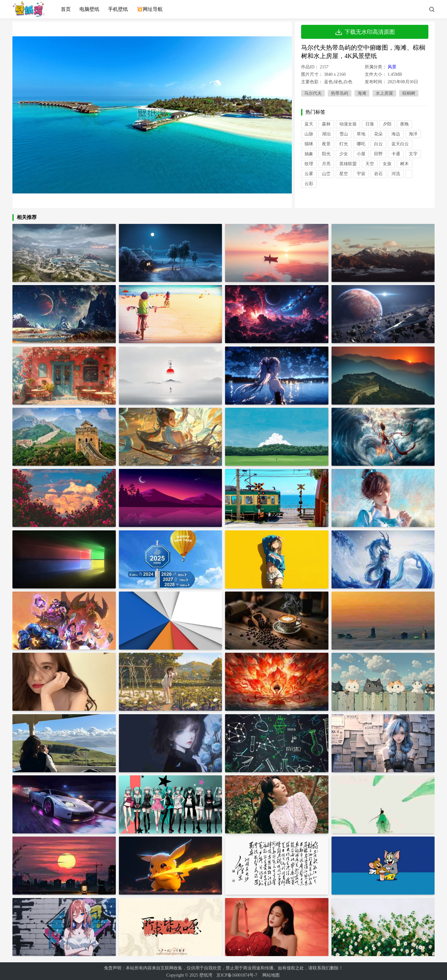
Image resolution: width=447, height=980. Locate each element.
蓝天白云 (400, 144)
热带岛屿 (340, 93)
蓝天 (309, 124)
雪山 (344, 134)
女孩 (387, 164)
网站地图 (271, 974)
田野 (378, 154)
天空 (370, 164)
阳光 (326, 154)
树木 (404, 164)
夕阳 (387, 124)
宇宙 (361, 174)
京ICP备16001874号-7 (237, 974)
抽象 (309, 154)
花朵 (378, 134)
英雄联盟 (348, 164)
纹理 (309, 164)
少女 (344, 154)
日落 (370, 124)
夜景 (326, 144)
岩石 (378, 174)
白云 (378, 144)
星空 (344, 174)
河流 (396, 174)
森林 (326, 124)
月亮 (326, 164)
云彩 (309, 184)
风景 (392, 67)
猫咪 (309, 144)
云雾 (309, 174)
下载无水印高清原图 (365, 32)
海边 (396, 134)
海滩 (362, 93)
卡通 (396, 154)
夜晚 (404, 124)
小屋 (361, 154)
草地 (361, 134)
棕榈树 (409, 93)
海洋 (413, 134)
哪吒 (361, 144)
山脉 (309, 134)
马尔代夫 (313, 93)
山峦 (326, 174)
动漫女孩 (348, 124)
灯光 (344, 144)
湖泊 (326, 134)
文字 (413, 154)
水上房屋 (384, 93)
